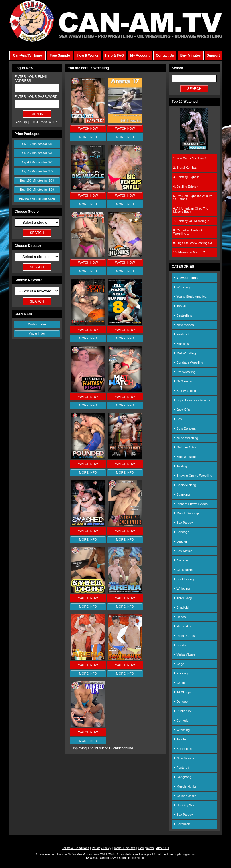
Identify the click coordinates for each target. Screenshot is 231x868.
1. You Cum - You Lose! (190, 158)
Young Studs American (191, 297)
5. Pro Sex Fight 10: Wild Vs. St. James (193, 197)
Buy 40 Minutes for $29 (37, 162)
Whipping (182, 589)
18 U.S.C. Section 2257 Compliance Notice (115, 858)
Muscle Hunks (185, 786)
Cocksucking (184, 570)
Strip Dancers (185, 428)
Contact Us (165, 55)
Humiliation (183, 626)
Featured (181, 334)
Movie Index (37, 333)
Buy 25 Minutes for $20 (37, 153)
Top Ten (180, 739)
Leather (180, 541)
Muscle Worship (186, 513)
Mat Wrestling (185, 353)
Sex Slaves (183, 551)
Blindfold (181, 607)
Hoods (180, 617)
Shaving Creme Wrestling (193, 476)
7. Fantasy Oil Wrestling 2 (191, 221)
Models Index (37, 324)
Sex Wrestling (185, 391)
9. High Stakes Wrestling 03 (193, 243)
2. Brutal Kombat (185, 168)
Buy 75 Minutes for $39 (37, 171)
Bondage (181, 532)
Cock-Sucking (185, 485)
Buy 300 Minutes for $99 (37, 190)
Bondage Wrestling (188, 362)
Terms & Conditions (76, 848)
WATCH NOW (88, 128)
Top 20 (180, 306)
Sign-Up (21, 122)
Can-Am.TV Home (28, 55)
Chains (180, 683)
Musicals (181, 344)
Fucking (181, 673)
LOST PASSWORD (45, 122)
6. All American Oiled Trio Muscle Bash (191, 210)
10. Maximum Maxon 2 (189, 252)
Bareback (182, 824)
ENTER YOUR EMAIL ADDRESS (31, 79)
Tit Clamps (182, 692)
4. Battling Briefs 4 (186, 186)
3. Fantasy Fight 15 (187, 177)
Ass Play (181, 560)
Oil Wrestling (184, 381)
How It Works (88, 55)
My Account (140, 55)
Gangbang (182, 777)
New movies (184, 325)
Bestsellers (183, 315)
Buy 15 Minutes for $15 (37, 144)
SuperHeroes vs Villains (192, 400)
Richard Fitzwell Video (191, 504)
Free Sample (60, 55)
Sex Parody (183, 523)
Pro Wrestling (184, 372)
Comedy (181, 720)
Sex (178, 419)
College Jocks (185, 796)
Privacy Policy (101, 848)
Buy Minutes (191, 55)
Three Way (183, 598)
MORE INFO (88, 137)
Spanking (182, 494)
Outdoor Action (185, 447)
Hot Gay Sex (184, 805)
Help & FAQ (115, 55)
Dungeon (181, 702)
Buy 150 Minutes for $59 (37, 180)
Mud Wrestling (185, 457)
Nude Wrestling (186, 438)
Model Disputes (125, 848)
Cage (179, 664)
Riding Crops (184, 636)
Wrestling (182, 287)
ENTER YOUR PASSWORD (36, 97)
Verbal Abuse (184, 654)
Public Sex (182, 711)
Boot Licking (184, 579)
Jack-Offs (182, 410)
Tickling (180, 466)
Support (213, 55)
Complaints (146, 848)
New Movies (184, 758)
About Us (163, 848)
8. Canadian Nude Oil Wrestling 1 (188, 232)
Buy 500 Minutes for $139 (37, 199)
